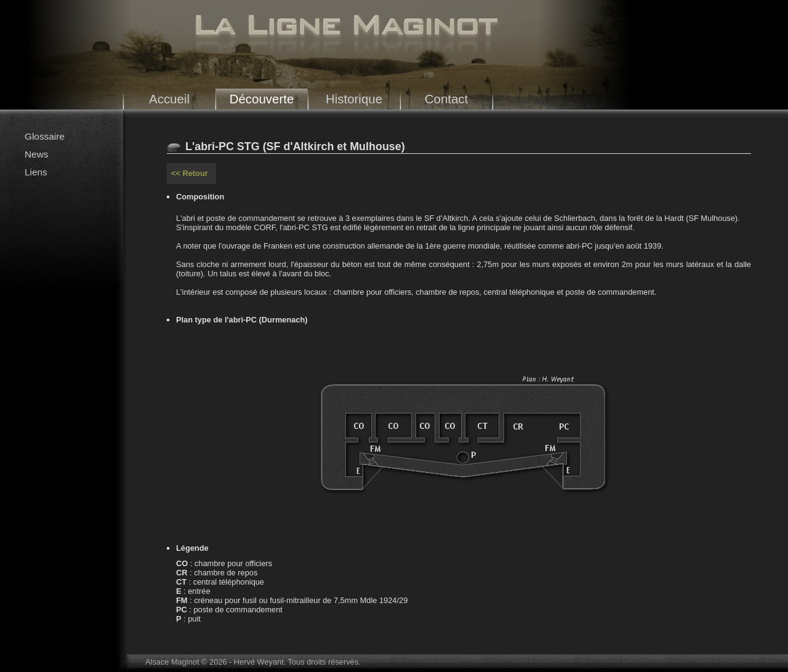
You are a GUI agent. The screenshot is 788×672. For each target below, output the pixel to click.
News (36, 154)
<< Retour (190, 173)
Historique (354, 99)
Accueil (169, 99)
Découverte (262, 99)
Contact (447, 99)
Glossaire (45, 136)
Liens (36, 172)
